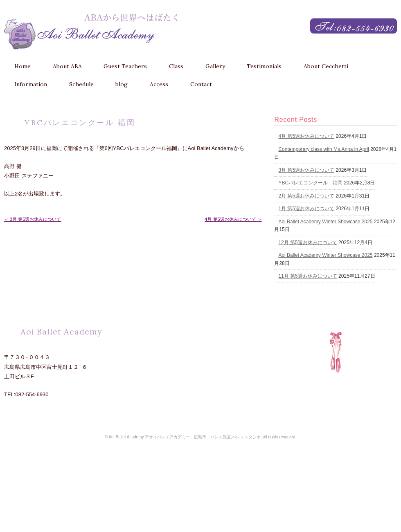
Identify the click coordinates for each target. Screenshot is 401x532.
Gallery (215, 66)
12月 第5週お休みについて (308, 242)
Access (159, 84)
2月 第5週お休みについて (306, 196)
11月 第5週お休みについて (308, 276)
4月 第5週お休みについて (306, 136)
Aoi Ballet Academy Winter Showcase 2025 (325, 222)
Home (23, 66)
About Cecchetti (326, 66)
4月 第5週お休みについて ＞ (233, 219)
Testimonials (264, 66)
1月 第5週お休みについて (306, 209)
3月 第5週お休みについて (306, 170)
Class (176, 66)
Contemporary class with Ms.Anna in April (323, 149)
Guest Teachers (125, 66)
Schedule (81, 84)
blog (122, 84)
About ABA (67, 66)
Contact (201, 84)
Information (31, 84)
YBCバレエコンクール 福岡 (310, 183)
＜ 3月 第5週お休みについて (33, 219)
